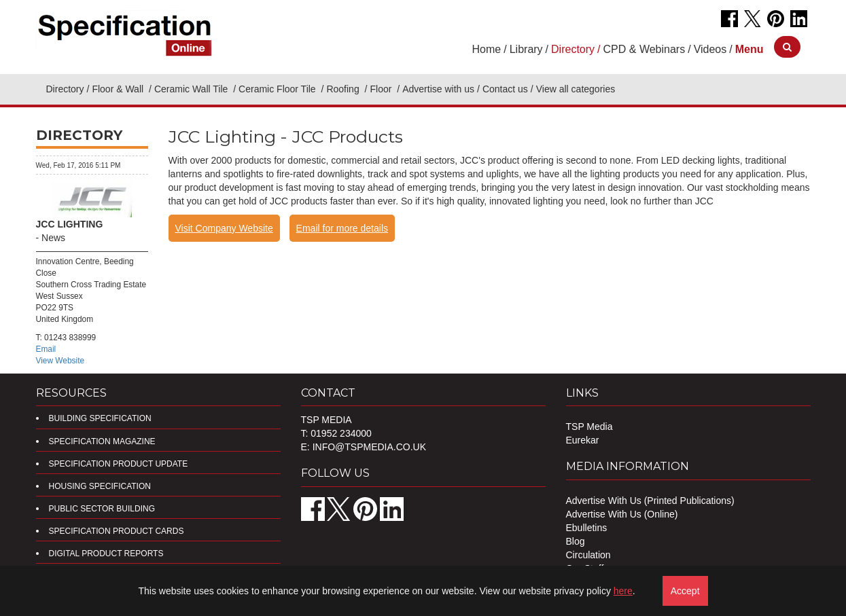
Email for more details (342, 228)
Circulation (588, 555)
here (623, 591)
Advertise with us (438, 89)
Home (487, 49)
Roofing (344, 89)
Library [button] (526, 49)
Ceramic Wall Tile (192, 89)
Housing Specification (100, 486)
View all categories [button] (576, 89)
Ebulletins (587, 528)
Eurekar (583, 440)
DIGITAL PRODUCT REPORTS (106, 554)
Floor (382, 89)
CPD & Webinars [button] (645, 49)
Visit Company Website (224, 228)
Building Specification (100, 418)
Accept (685, 591)
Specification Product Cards (117, 531)
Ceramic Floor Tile (278, 89)
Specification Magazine (102, 441)
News (53, 238)
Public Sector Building (102, 509)
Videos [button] (710, 49)
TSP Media (589, 427)
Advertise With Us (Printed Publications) (650, 501)
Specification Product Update (119, 464)
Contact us (505, 89)
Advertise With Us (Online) (622, 514)
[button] (750, 49)
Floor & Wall (119, 89)
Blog (576, 541)
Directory (65, 89)
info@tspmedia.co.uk (369, 447)
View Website (60, 361)
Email (46, 349)
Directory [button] (573, 49)
